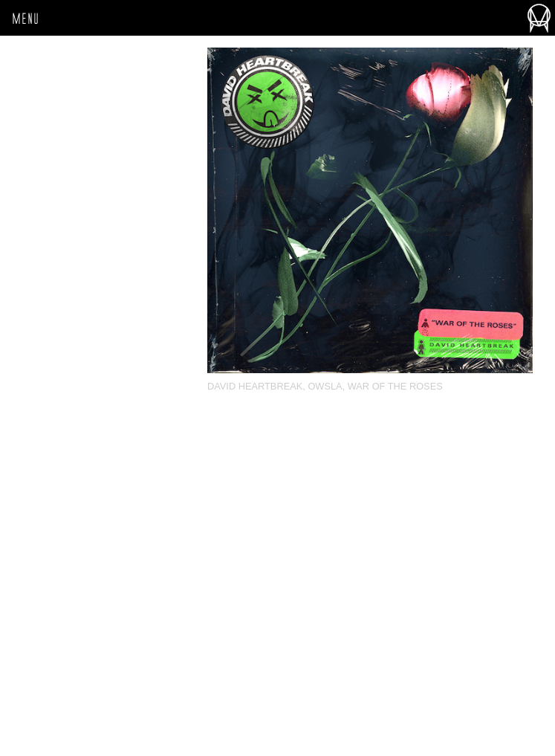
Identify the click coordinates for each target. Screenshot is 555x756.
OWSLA (325, 386)
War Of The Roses (395, 386)
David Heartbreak (255, 386)
